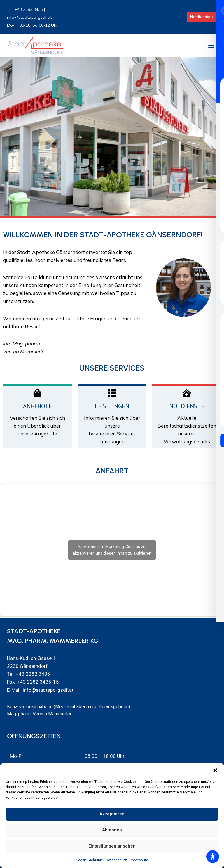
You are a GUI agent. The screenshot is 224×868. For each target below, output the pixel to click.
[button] (215, 770)
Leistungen (112, 406)
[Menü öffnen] (211, 45)
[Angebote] (37, 393)
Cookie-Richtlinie (89, 860)
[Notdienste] (187, 393)
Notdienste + (202, 17)
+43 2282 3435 (29, 9)
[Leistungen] (112, 393)
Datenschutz (116, 860)
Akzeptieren (112, 814)
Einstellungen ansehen (112, 846)
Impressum (139, 860)
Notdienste (187, 406)
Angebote (37, 406)
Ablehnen (112, 830)
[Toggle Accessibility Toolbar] (213, 857)
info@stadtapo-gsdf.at (29, 17)
